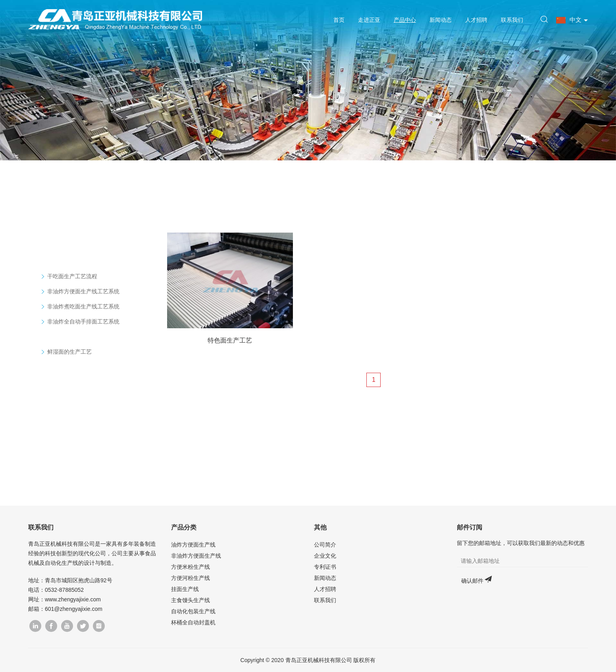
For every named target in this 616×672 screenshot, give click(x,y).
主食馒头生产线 (191, 600)
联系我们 (511, 20)
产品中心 (404, 20)
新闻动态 (440, 20)
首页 (339, 20)
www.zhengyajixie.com (73, 599)
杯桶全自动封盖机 (193, 622)
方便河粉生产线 (191, 578)
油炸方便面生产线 (193, 545)
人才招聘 (475, 20)
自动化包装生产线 (193, 611)
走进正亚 (368, 20)
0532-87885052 (64, 590)
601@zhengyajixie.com (74, 609)
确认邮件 (472, 581)
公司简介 (325, 545)
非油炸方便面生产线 (196, 556)
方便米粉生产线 (191, 567)
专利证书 (325, 567)
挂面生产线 (185, 589)
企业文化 (325, 556)
